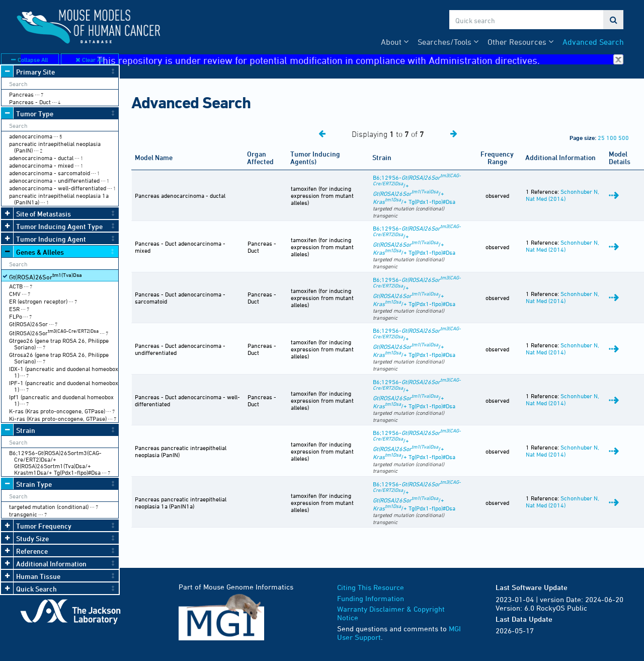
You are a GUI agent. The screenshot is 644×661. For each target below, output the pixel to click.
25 (601, 137)
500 (624, 137)
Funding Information (371, 598)
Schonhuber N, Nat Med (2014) (562, 195)
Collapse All (29, 59)
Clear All (90, 59)
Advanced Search (593, 42)
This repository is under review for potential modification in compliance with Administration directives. (360, 60)
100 (612, 137)
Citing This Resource (371, 587)
